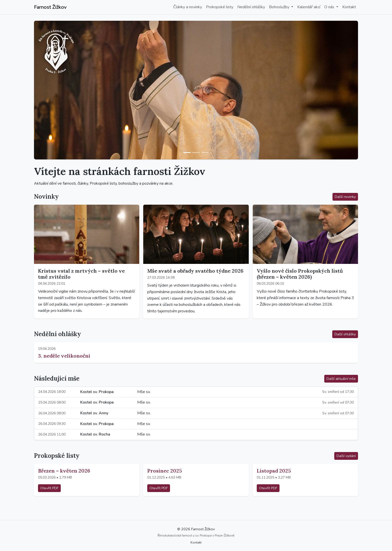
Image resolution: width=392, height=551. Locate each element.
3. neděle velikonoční (64, 356)
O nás (330, 7)
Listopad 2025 (274, 471)
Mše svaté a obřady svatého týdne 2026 (195, 271)
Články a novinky (188, 7)
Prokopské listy (220, 7)
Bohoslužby (280, 7)
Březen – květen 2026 (64, 471)
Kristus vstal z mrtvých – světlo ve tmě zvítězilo (81, 274)
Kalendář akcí (309, 7)
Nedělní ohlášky (251, 7)
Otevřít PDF (49, 488)
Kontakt (349, 7)
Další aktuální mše (341, 379)
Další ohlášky (345, 334)
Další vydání (346, 456)
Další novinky (345, 197)
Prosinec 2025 (164, 471)
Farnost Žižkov (50, 7)
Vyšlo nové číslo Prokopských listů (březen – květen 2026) (300, 274)
